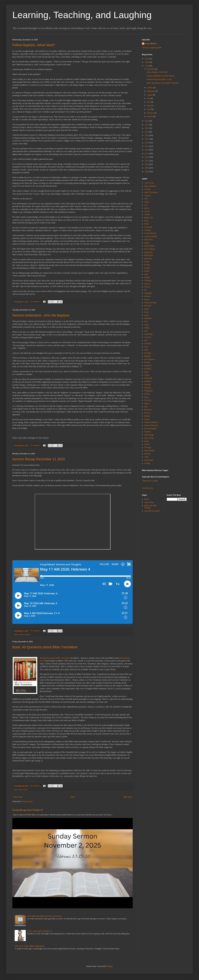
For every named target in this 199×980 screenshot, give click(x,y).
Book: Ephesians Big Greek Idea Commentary (45, 916)
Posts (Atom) (27, 801)
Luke (146, 347)
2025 (147, 59)
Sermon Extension (151, 425)
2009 (147, 168)
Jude (146, 331)
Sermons (28, 634)
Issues (146, 312)
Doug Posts (148, 252)
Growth (147, 287)
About (147, 202)
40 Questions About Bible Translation (55, 658)
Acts (146, 205)
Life (146, 340)
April (149, 109)
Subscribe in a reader (150, 481)
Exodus (147, 265)
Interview (148, 306)
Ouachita (148, 384)
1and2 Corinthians (151, 192)
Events (147, 262)
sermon (21, 634)
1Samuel (147, 196)
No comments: (35, 301)
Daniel (147, 243)
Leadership (148, 334)
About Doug (149, 502)
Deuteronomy (149, 246)
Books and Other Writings (150, 507)
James (146, 315)
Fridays (147, 277)
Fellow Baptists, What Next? (34, 45)
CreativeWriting (150, 233)
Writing (147, 463)
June (149, 102)
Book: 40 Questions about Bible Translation (45, 647)
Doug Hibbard (151, 44)
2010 (147, 164)
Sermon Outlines (150, 429)
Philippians (148, 391)
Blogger (110, 966)
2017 (147, 139)
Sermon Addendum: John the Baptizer (41, 315)
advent (147, 208)
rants (146, 407)
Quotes (147, 403)
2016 (147, 143)
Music (147, 372)
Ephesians (148, 259)
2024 (147, 62)
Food (146, 274)
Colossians (148, 227)
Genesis (147, 284)
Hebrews (148, 296)
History (147, 299)
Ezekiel (147, 268)
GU (146, 290)
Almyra (147, 214)
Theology (148, 447)
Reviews (147, 413)
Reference (148, 410)
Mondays (148, 369)
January (150, 116)
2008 (147, 172)
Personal (147, 388)
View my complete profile (152, 48)
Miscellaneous (150, 359)
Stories (147, 444)
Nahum (147, 375)
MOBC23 (148, 366)
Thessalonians (149, 451)
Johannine (148, 318)
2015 (147, 146)
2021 (147, 125)
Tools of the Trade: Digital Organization (30, 946)
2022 (147, 121)
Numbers (148, 381)
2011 (147, 161)
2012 (147, 157)
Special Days (149, 438)
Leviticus (148, 337)
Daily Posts (148, 240)
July (149, 98)
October (150, 88)
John (146, 321)
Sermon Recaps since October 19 (27, 810)
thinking (147, 454)
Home (73, 797)
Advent (147, 211)
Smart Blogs (149, 435)
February (151, 113)
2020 (147, 128)
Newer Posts (18, 797)
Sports (147, 441)
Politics (147, 394)
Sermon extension (151, 422)
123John (147, 189)
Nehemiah (148, 378)
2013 (147, 154)
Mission (147, 362)
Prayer (147, 397)
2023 (147, 66)
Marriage (148, 353)
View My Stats (147, 488)
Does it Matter (150, 249)
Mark (146, 350)
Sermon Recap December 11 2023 (39, 459)
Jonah (146, 325)
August (150, 95)
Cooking (147, 230)
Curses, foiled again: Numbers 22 (40, 931)
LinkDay (148, 344)
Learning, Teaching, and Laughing (82, 15)
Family (147, 271)
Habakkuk (148, 293)
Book (21, 790)
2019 (147, 132)
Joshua (147, 328)
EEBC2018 (148, 255)
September (151, 91)
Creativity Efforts (151, 236)
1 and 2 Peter (149, 183)
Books (25, 790)
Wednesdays (149, 460)
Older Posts (128, 797)
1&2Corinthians (150, 186)
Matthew (148, 356)
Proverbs (148, 400)
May (149, 106)
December (151, 69)
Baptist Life (149, 218)
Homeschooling (150, 303)
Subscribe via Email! (152, 511)
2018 (147, 135)
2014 (147, 150)
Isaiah (146, 309)
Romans (147, 416)
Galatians (148, 280)
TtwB (146, 457)
